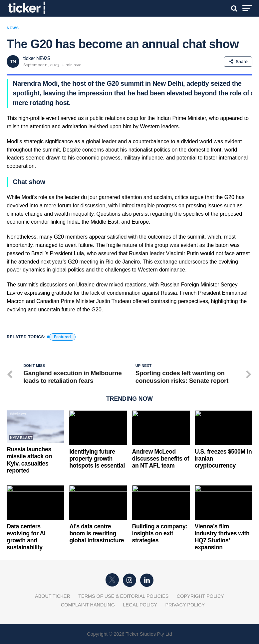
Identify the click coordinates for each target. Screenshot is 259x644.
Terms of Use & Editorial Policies (123, 596)
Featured (62, 337)
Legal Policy (140, 605)
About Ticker (53, 596)
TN (13, 62)
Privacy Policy (185, 605)
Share (238, 62)
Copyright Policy (200, 596)
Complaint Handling (88, 605)
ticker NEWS (37, 58)
